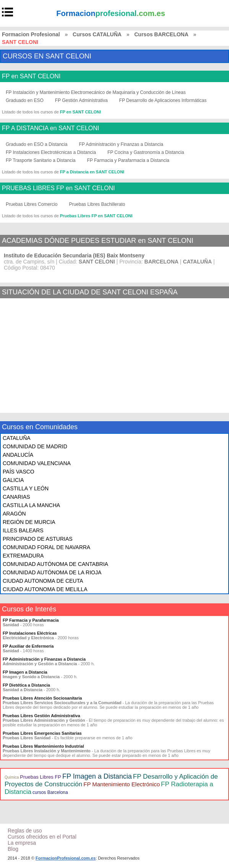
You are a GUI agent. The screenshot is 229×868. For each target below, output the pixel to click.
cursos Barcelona (50, 792)
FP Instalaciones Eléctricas (30, 633)
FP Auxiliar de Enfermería (28, 646)
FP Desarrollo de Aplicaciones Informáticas (163, 100)
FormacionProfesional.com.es (66, 858)
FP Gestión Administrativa (81, 100)
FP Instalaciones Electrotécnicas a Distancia (51, 152)
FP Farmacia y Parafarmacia (31, 620)
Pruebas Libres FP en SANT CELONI (96, 216)
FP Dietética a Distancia (26, 685)
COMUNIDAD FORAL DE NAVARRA (46, 547)
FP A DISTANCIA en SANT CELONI (50, 128)
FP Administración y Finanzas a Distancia (121, 144)
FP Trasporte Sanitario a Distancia (41, 160)
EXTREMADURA (23, 556)
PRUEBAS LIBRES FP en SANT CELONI (58, 188)
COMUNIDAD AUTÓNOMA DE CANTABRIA (55, 564)
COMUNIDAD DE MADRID (35, 446)
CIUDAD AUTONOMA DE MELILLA (45, 589)
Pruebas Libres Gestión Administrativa (41, 716)
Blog (13, 849)
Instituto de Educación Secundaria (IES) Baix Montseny (74, 255)
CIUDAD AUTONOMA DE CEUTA (43, 581)
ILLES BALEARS (23, 530)
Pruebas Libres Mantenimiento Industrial (43, 746)
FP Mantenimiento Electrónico (122, 784)
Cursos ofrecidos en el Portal (42, 837)
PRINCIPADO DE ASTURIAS (38, 539)
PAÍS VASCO (19, 472)
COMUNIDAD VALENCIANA (37, 463)
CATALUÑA (17, 438)
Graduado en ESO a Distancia (37, 144)
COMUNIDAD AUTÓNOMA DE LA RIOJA (52, 572)
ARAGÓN (14, 514)
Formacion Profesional (31, 34)
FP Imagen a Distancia (25, 672)
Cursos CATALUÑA (97, 34)
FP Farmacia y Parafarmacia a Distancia (128, 160)
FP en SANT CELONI (31, 76)
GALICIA (13, 480)
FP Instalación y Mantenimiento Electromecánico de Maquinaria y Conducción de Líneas (96, 92)
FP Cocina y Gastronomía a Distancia (146, 152)
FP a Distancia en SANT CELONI (92, 172)
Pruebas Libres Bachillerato (97, 204)
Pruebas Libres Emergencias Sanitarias (42, 733)
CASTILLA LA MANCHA (31, 505)
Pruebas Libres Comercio (32, 204)
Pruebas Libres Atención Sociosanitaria (42, 698)
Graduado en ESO (25, 100)
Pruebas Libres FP (41, 777)
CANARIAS (16, 497)
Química (12, 777)
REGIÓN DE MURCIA (29, 522)
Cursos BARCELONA (161, 34)
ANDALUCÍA (18, 455)
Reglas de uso (25, 831)
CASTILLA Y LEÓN (26, 488)
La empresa (22, 843)
